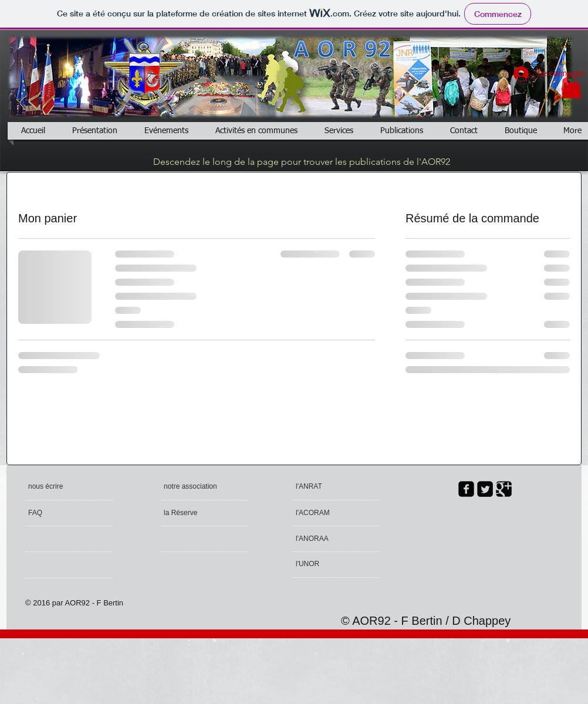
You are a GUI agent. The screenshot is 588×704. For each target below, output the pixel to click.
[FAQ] (62, 513)
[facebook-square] (466, 489)
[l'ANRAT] (325, 487)
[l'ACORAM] (341, 513)
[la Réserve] (197, 513)
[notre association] (192, 487)
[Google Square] (504, 489)
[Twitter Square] (485, 489)
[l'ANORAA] (327, 539)
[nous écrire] (73, 487)
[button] (572, 87)
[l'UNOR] (328, 564)
